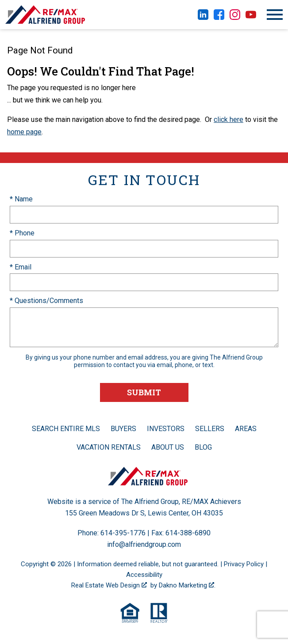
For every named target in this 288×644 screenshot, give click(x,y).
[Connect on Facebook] (219, 17)
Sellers (210, 429)
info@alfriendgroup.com (144, 544)
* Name (21, 199)
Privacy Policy (244, 564)
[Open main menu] (275, 15)
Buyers (123, 429)
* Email (21, 267)
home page (24, 132)
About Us (168, 447)
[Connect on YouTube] (251, 17)
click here (228, 119)
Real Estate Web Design (109, 585)
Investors (166, 429)
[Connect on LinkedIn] (203, 17)
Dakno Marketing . (187, 585)
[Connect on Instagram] (235, 17)
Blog (203, 447)
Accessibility (144, 575)
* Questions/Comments (46, 301)
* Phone (22, 233)
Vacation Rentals (109, 447)
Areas (246, 429)
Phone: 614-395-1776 (111, 533)
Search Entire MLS (66, 429)
